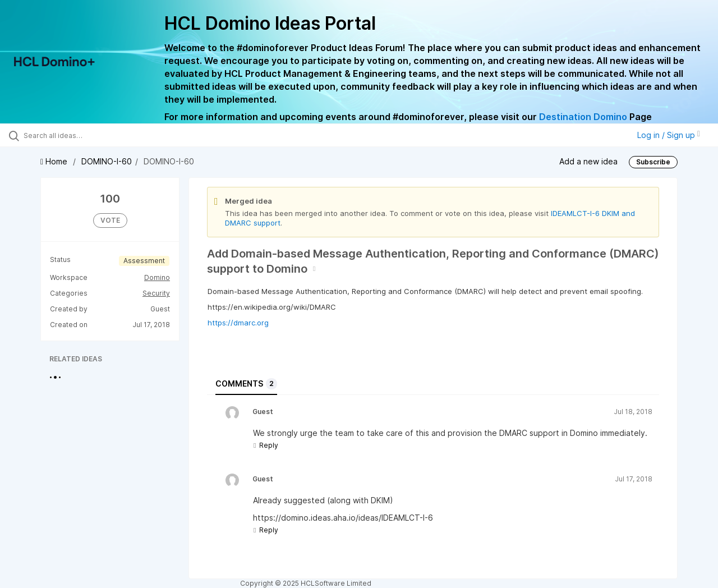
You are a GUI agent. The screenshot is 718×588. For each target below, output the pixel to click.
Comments (246, 384)
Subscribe (653, 162)
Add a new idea (588, 161)
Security (156, 293)
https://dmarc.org (238, 323)
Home (55, 161)
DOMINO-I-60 (107, 161)
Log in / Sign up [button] (669, 135)
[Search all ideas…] (86, 135)
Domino (157, 277)
